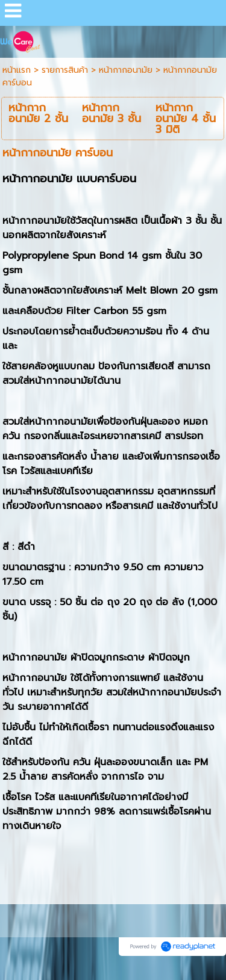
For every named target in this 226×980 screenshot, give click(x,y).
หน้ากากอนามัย (126, 70)
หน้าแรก (17, 70)
